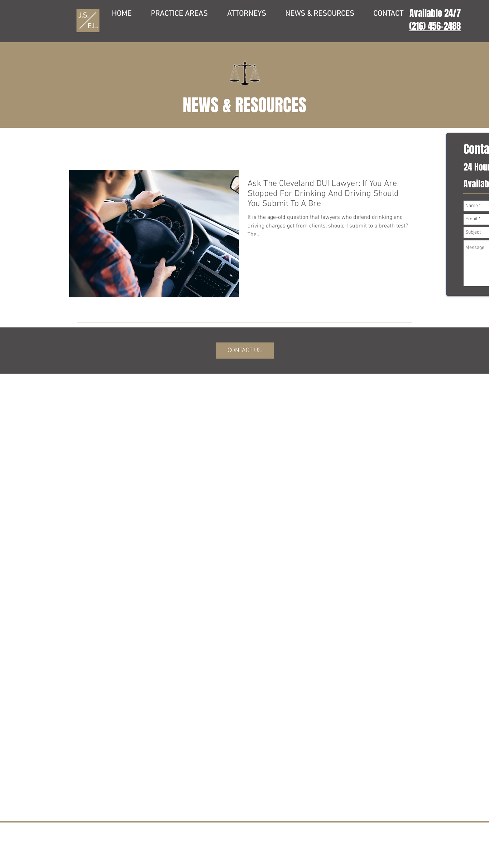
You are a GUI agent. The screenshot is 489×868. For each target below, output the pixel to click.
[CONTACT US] (245, 351)
